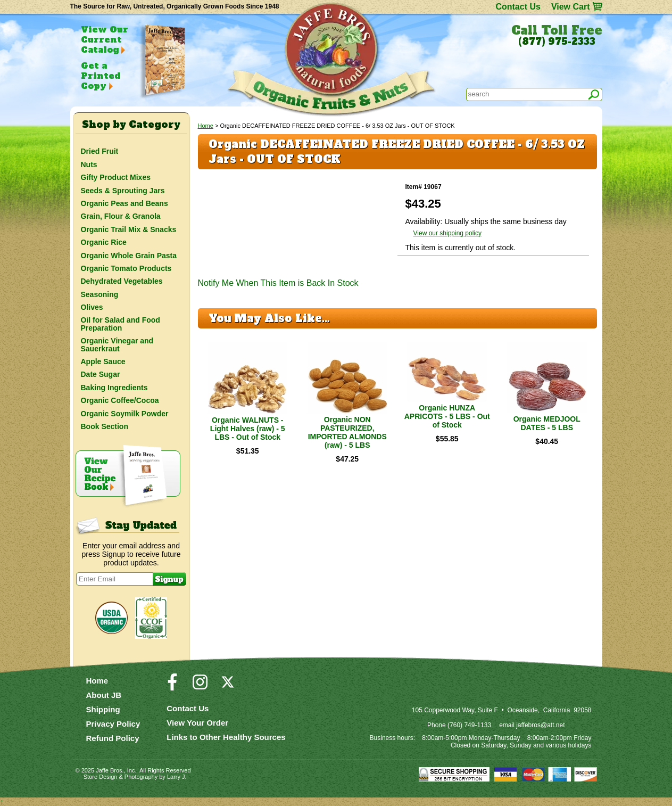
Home (206, 126)
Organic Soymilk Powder (125, 414)
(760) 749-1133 (469, 725)
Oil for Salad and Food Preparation (121, 324)
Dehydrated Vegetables (122, 281)
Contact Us (518, 7)
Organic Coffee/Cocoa (120, 400)
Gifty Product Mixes (116, 177)
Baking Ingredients (114, 388)
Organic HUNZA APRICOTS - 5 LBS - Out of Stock (447, 416)
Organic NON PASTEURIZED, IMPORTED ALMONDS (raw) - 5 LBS (347, 432)
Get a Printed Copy (101, 76)
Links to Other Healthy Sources (226, 737)
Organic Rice (104, 242)
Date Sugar (101, 374)
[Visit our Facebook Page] (172, 687)
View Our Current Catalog (105, 39)
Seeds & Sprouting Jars (123, 191)
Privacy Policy (113, 724)
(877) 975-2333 (557, 42)
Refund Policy (113, 738)
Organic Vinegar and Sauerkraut (117, 344)
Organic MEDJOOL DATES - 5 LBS (547, 423)
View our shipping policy (448, 233)
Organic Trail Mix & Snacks (129, 229)
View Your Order (197, 723)
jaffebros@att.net (540, 725)
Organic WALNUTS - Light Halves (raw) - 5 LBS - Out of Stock (248, 429)
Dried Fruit (100, 151)
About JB (104, 695)
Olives (92, 307)
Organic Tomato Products (126, 268)
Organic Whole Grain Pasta (129, 256)
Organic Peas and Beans (125, 203)
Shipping (103, 709)
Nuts (89, 165)
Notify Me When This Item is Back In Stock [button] (278, 283)
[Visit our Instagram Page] (200, 687)
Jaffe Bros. (110, 770)
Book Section (105, 426)
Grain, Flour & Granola (121, 216)
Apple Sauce (103, 361)
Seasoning (100, 294)
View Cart (571, 7)
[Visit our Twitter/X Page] (228, 687)
